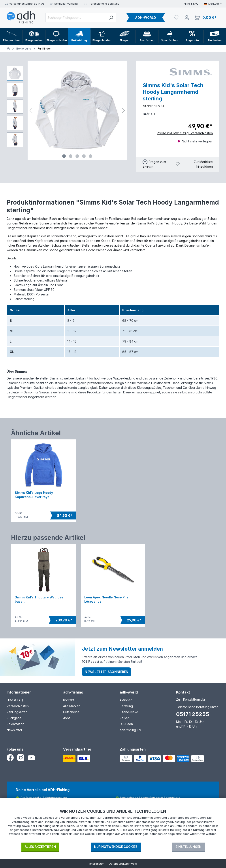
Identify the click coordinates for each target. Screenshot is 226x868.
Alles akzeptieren (40, 847)
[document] (113, 825)
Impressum (97, 864)
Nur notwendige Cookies (116, 847)
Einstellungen (189, 847)
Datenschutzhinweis (123, 864)
